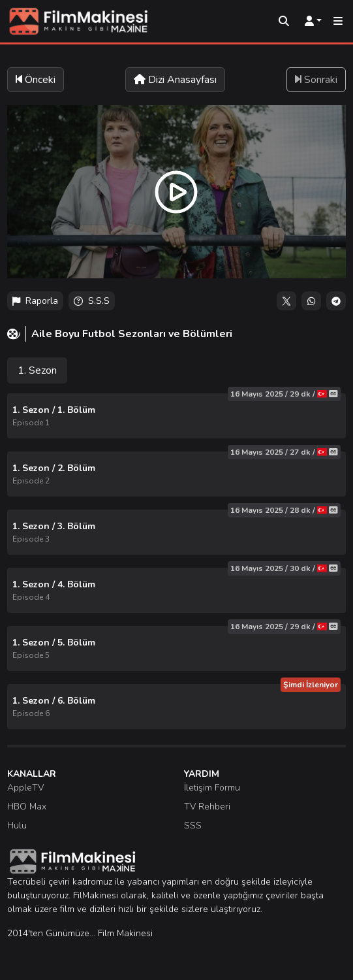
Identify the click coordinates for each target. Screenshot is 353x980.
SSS (193, 825)
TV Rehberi (207, 807)
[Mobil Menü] (338, 22)
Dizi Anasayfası (175, 80)
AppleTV (25, 788)
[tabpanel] (176, 561)
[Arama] (284, 22)
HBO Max (27, 807)
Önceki (36, 80)
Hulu (17, 825)
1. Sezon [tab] (37, 370)
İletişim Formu (212, 788)
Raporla (35, 301)
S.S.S (92, 301)
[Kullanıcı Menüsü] (313, 22)
